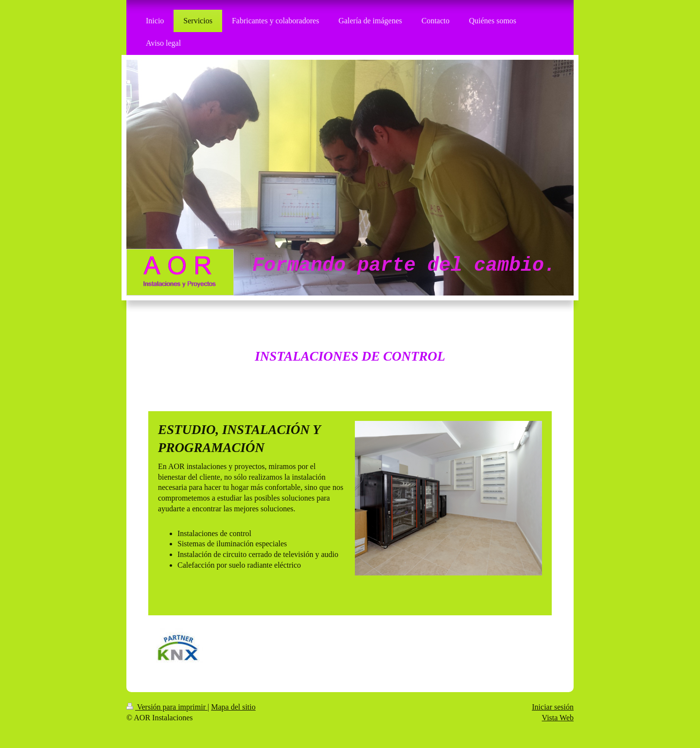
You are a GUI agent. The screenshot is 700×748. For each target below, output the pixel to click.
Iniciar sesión (553, 707)
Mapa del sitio (233, 707)
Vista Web (558, 718)
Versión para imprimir (167, 707)
